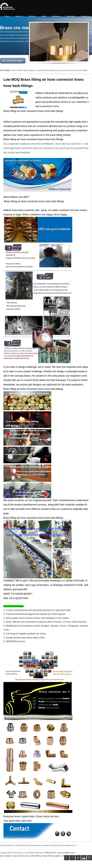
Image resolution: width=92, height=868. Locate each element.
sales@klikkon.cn (68, 845)
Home (14, 70)
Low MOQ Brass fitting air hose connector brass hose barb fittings (62, 70)
